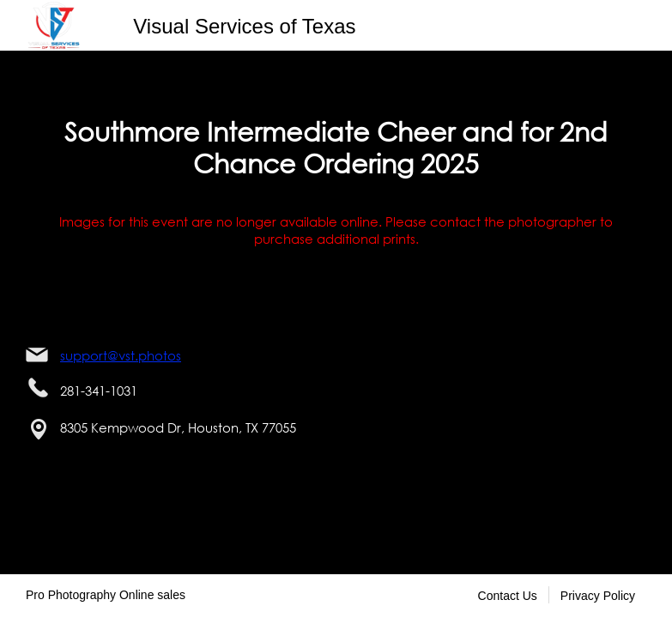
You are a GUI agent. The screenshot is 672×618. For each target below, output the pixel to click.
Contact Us (508, 596)
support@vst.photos (121, 355)
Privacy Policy (598, 596)
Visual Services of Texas (244, 26)
